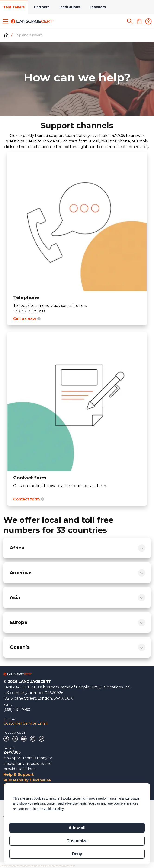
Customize (77, 841)
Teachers (97, 7)
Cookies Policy (53, 809)
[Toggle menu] (6, 21)
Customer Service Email (26, 723)
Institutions (70, 7)
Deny (77, 854)
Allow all (77, 828)
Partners (42, 7)
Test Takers (14, 7)
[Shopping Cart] (139, 21)
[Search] (130, 21)
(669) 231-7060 (17, 710)
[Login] (148, 21)
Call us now (27, 319)
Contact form (29, 499)
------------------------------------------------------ (38, 865)
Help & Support (19, 775)
